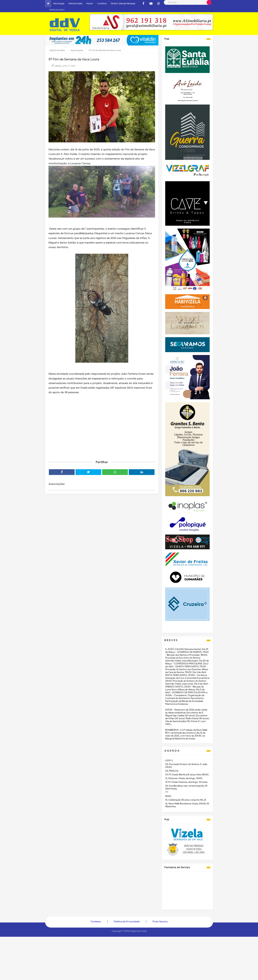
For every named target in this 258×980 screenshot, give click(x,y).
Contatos (102, 3)
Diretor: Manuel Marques (123, 3)
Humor (90, 3)
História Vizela (75, 3)
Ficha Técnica (160, 916)
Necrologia (59, 3)
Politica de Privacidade (127, 916)
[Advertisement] (102, 426)
